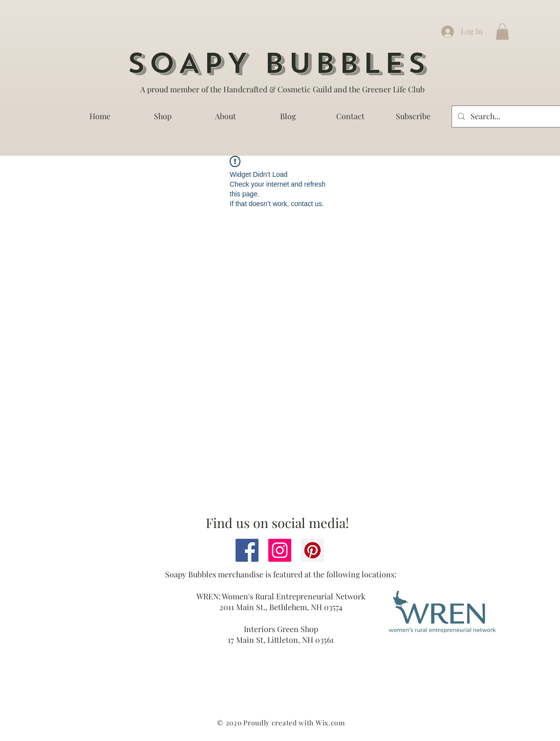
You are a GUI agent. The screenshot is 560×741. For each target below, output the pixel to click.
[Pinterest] (312, 550)
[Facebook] (247, 550)
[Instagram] (280, 550)
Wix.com (330, 723)
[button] (502, 32)
